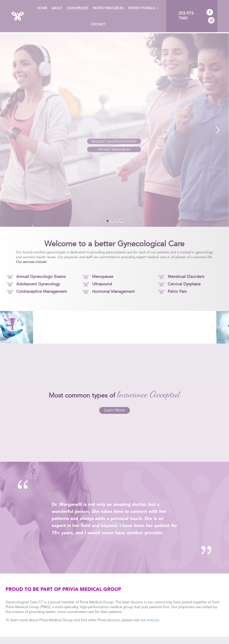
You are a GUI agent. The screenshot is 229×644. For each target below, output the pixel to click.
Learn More (114, 409)
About (57, 8)
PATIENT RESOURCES (114, 148)
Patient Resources (108, 8)
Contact (98, 25)
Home (42, 8)
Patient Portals (141, 8)
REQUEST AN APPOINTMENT (114, 140)
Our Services (78, 8)
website (153, 619)
